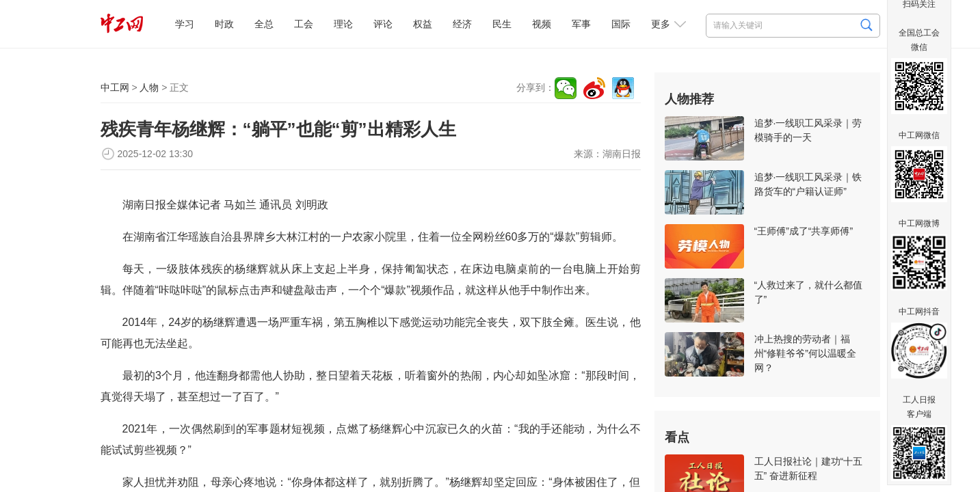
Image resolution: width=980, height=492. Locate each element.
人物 (149, 87)
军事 (581, 24)
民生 (502, 24)
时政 (224, 24)
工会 (304, 24)
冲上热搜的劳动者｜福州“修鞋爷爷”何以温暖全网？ (805, 353)
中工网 (115, 87)
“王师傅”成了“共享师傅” (804, 231)
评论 (383, 24)
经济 (462, 24)
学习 (185, 24)
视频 (542, 24)
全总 (264, 24)
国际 (621, 24)
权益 (423, 24)
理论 (343, 24)
